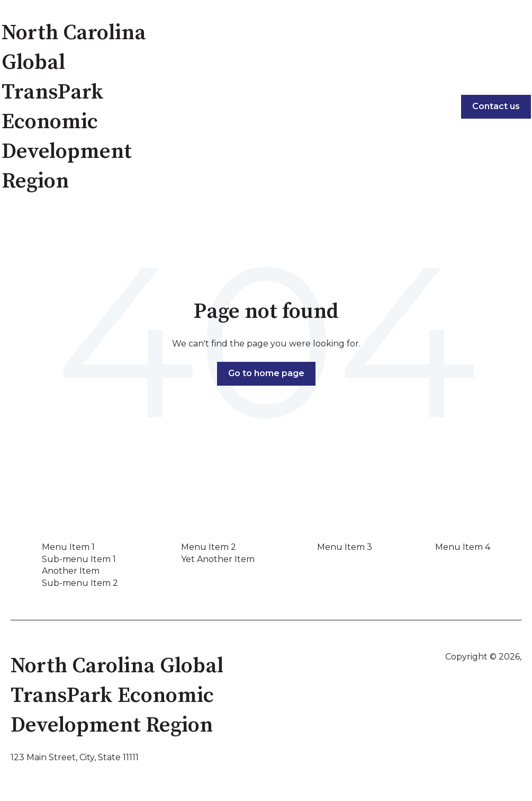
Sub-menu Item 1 (79, 559)
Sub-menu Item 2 (80, 583)
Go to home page (266, 373)
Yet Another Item (218, 559)
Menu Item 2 (209, 547)
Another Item (71, 571)
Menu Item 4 (463, 547)
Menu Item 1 (68, 547)
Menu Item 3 (345, 547)
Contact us (496, 106)
